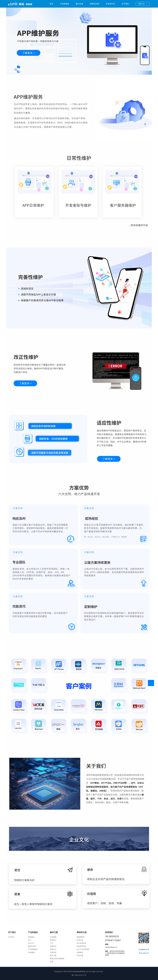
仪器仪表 (53, 952)
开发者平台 (110, 4)
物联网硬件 (81, 937)
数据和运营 (32, 946)
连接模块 (31, 937)
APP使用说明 (81, 943)
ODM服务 (31, 952)
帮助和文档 (94, 4)
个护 (52, 943)
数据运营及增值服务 (57, 959)
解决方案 (79, 4)
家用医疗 (53, 940)
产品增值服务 (33, 949)
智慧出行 (53, 949)
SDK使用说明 (81, 946)
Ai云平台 (31, 943)
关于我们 (125, 4)
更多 (52, 962)
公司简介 (11, 937)
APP (30, 940)
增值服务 (80, 952)
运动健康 (53, 937)
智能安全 (53, 946)
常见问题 (80, 955)
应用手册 (80, 940)
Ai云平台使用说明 (83, 949)
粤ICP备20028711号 (79, 975)
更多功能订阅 (144, 953)
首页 (51, 4)
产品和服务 (64, 4)
